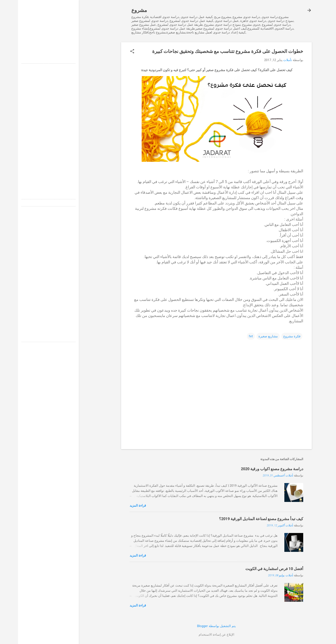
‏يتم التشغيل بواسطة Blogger (198, 626)
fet (233, 336)
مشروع (121, 10)
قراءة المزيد (120, 506)
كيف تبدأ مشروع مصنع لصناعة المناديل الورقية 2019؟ (243, 519)
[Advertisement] (30, 32)
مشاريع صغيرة (250, 336)
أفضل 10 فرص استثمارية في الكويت (256, 569)
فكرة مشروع (274, 336)
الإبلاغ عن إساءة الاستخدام (198, 635)
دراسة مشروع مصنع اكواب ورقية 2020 (254, 469)
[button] (114, 52)
